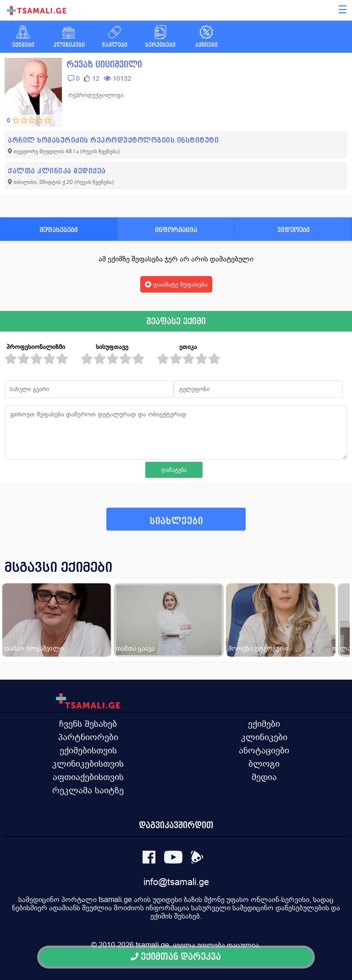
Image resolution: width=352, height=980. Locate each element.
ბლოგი (264, 764)
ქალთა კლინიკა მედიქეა (57, 171)
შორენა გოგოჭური (258, 648)
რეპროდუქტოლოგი (96, 95)
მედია (264, 777)
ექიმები (264, 724)
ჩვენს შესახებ (88, 724)
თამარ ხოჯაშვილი (34, 648)
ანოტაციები (264, 750)
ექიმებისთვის (88, 750)
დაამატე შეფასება (176, 284)
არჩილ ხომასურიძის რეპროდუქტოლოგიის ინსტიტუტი (113, 140)
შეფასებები (59, 230)
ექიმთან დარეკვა (176, 957)
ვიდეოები (294, 230)
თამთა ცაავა (135, 648)
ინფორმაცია (176, 230)
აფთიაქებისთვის (88, 777)
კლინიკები (264, 737)
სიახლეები (176, 521)
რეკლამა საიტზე (88, 790)
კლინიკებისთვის (88, 764)
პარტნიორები (88, 737)
